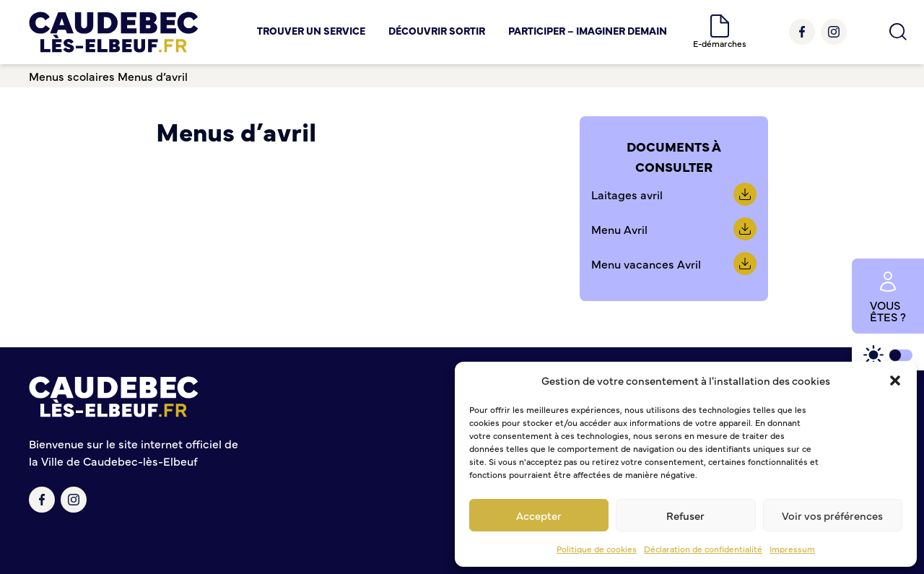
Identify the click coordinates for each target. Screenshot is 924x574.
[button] (895, 381)
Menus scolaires (72, 76)
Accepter (539, 515)
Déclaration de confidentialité (703, 549)
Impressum (792, 549)
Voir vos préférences (832, 515)
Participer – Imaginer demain (588, 30)
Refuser (685, 515)
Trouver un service (311, 30)
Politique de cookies (597, 549)
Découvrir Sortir (437, 30)
